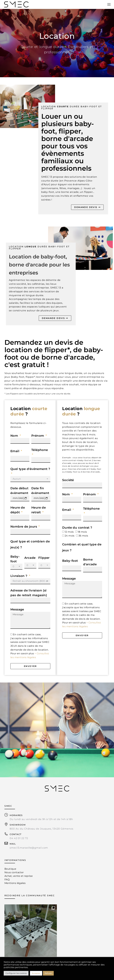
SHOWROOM (18, 825)
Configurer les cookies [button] (16, 973)
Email (15, 451)
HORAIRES (16, 815)
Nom (15, 436)
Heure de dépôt (18, 510)
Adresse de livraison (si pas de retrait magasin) (29, 593)
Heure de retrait (39, 510)
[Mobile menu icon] (109, 4)
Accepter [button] (36, 973)
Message (17, 609)
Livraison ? (19, 576)
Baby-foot (15, 559)
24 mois (70, 536)
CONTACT (16, 834)
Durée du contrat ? (77, 528)
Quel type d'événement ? (30, 469)
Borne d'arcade (90, 562)
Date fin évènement (40, 491)
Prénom (38, 436)
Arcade (30, 558)
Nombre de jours (24, 527)
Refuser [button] (48, 973)
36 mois (83, 536)
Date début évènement (19, 491)
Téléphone (40, 450)
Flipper (44, 558)
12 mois (69, 532)
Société (68, 480)
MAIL (13, 844)
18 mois (82, 532)
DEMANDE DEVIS (87, 207)
